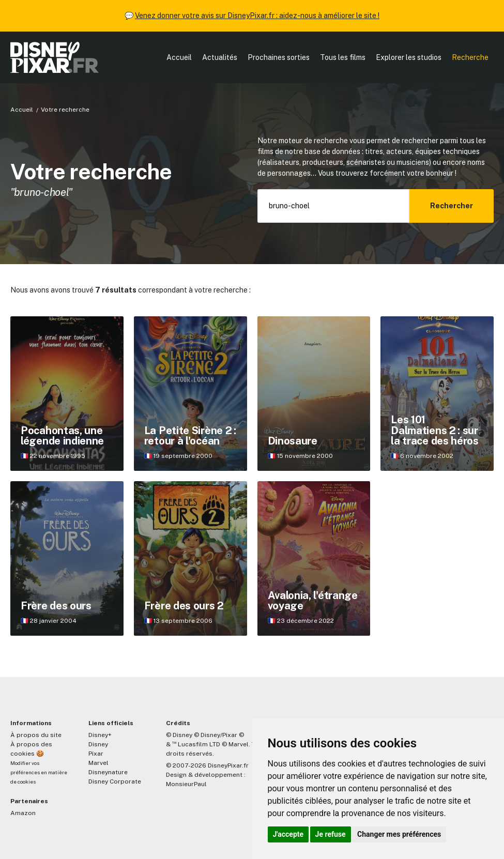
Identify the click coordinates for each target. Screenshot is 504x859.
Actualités (220, 57)
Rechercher (452, 206)
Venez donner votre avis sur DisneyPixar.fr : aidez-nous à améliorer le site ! (257, 16)
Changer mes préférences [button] (399, 834)
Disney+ (100, 735)
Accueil (179, 57)
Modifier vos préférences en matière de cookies (39, 772)
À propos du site (36, 735)
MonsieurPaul (186, 784)
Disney (98, 744)
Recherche (470, 57)
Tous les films (343, 57)
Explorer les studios (409, 57)
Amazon (23, 813)
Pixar (96, 754)
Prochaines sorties (279, 57)
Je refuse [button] (331, 834)
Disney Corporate (115, 781)
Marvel (98, 763)
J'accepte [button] (288, 834)
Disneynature (108, 772)
